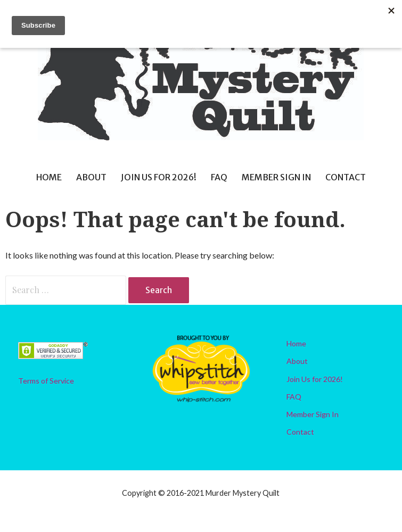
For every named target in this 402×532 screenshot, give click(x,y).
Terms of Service (46, 381)
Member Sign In (276, 177)
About (91, 177)
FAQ (219, 177)
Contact (346, 177)
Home (49, 177)
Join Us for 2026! (159, 177)
